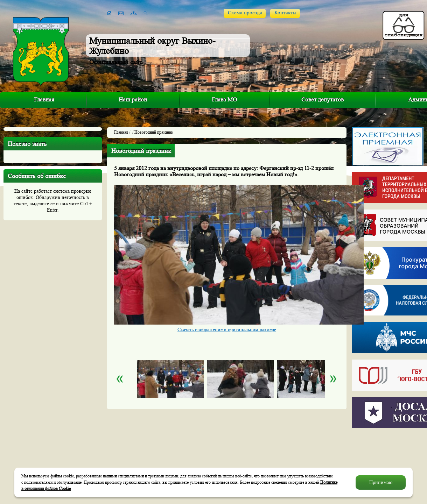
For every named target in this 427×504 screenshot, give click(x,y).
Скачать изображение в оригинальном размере (227, 329)
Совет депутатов (323, 100)
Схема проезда (245, 13)
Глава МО (224, 100)
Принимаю (381, 482)
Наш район (133, 100)
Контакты (285, 13)
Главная (44, 100)
